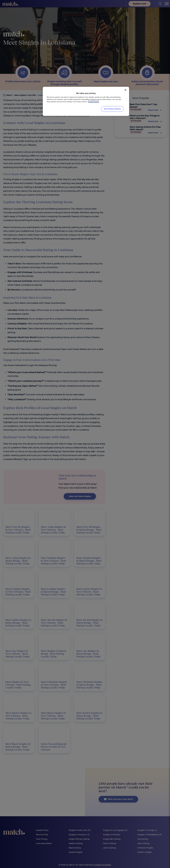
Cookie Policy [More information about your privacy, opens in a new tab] (94, 102)
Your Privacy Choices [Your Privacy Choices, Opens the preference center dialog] (112, 109)
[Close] (125, 90)
